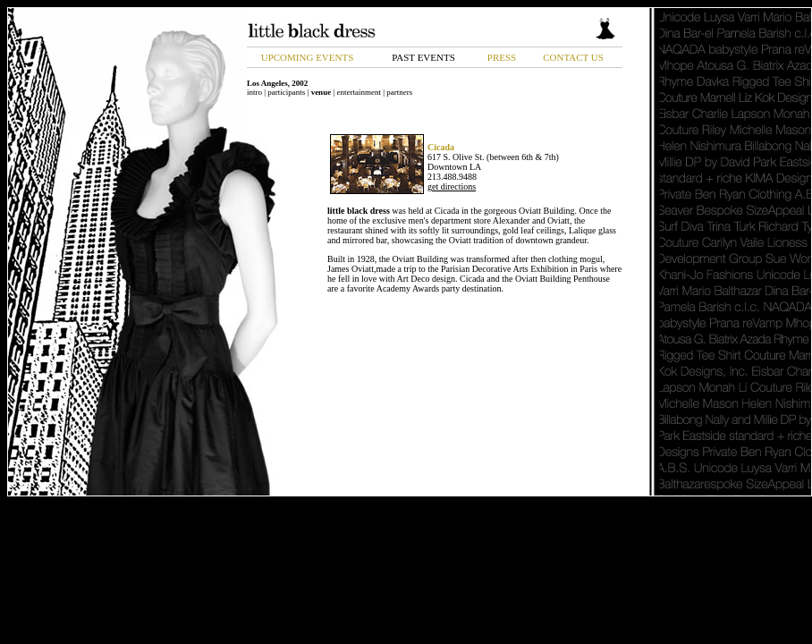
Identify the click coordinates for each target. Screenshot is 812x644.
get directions (452, 186)
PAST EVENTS (423, 57)
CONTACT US (573, 57)
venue (321, 92)
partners (399, 92)
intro (254, 92)
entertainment (358, 92)
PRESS (502, 57)
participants (286, 92)
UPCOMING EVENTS (308, 57)
